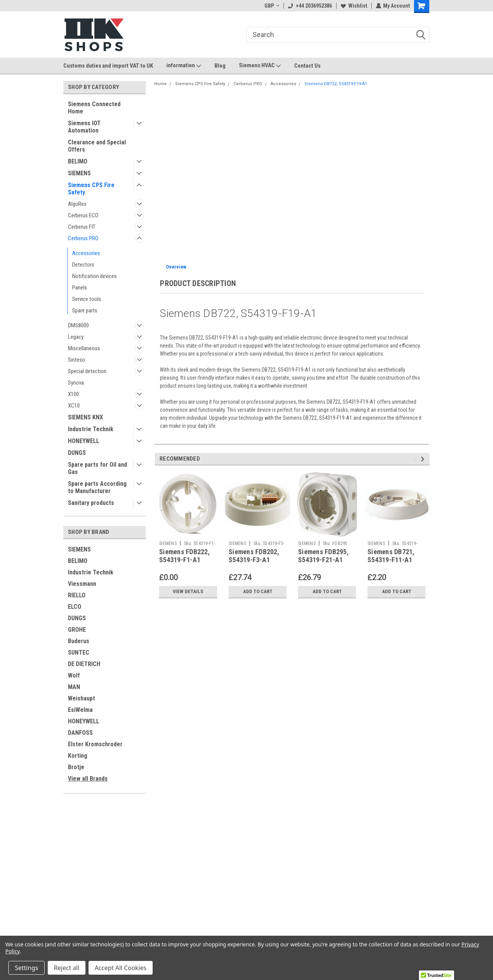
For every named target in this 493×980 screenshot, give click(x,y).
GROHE (77, 630)
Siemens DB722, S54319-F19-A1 (336, 84)
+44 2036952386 (310, 6)
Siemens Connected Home (94, 108)
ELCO (75, 607)
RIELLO (77, 595)
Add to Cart (258, 592)
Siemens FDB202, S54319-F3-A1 (254, 556)
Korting (78, 756)
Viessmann (82, 584)
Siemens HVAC (260, 66)
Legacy (76, 337)
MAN (74, 687)
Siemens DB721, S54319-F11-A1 (391, 556)
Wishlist (354, 6)
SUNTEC (79, 653)
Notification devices (94, 276)
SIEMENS (79, 173)
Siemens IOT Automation (84, 127)
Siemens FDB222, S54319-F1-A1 (184, 556)
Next (424, 459)
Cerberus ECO (83, 215)
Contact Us (307, 66)
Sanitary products (91, 503)
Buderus (79, 641)
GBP (271, 6)
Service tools (87, 299)
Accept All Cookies (121, 968)
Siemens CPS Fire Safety (91, 189)
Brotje (76, 767)
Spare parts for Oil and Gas (97, 468)
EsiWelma (80, 710)
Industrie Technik (91, 429)
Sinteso (77, 360)
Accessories (86, 253)
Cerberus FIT (82, 227)
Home (160, 84)
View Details (188, 592)
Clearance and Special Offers (97, 146)
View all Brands (88, 779)
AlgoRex (77, 204)
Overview (176, 267)
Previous (417, 459)
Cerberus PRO (83, 238)
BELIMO (78, 161)
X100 (73, 394)
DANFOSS (80, 733)
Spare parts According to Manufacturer (97, 487)
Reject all (67, 968)
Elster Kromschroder (95, 744)
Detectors (83, 265)
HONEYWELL (84, 441)
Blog (220, 66)
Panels (80, 288)
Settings (27, 968)
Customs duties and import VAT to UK (108, 66)
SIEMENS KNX (85, 417)
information (184, 66)
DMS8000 (78, 325)
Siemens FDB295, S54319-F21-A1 (323, 556)
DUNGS (77, 453)
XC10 (74, 406)
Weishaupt (81, 698)
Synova (76, 383)
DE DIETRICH (84, 664)
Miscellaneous (84, 348)
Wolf (74, 675)
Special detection (87, 371)
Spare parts (85, 310)
